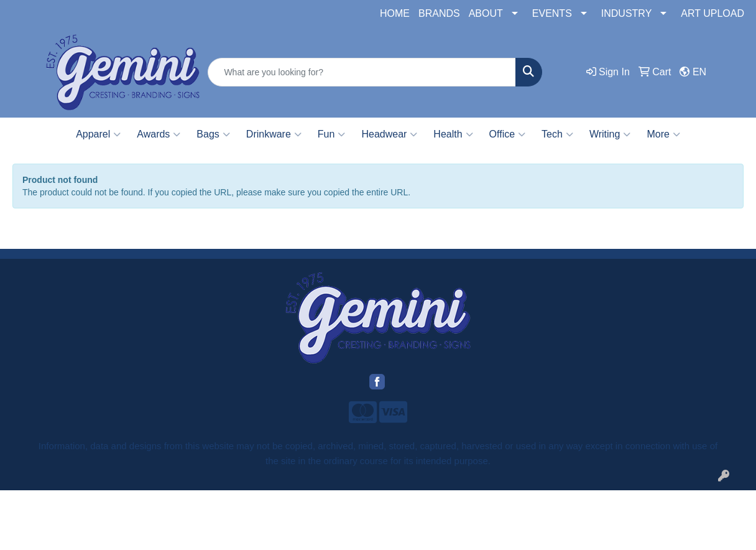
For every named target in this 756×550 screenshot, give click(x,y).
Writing (610, 134)
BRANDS (439, 13)
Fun (332, 134)
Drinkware (274, 134)
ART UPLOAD (712, 13)
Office (508, 134)
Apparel (98, 134)
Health (453, 134)
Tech (557, 134)
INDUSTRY (627, 13)
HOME (395, 13)
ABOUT (486, 13)
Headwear (389, 134)
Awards (159, 134)
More (663, 134)
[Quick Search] (362, 72)
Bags (213, 134)
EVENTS (552, 13)
